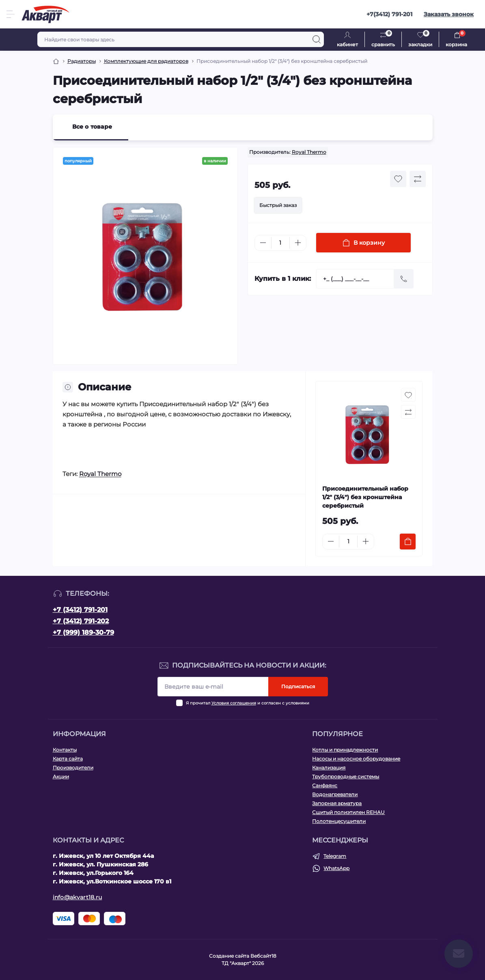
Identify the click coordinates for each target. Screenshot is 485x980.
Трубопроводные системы (346, 776)
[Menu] (11, 14)
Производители (73, 768)
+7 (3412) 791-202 (81, 621)
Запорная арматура (337, 803)
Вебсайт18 (263, 956)
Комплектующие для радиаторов (146, 61)
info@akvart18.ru (78, 897)
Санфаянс (325, 785)
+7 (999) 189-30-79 (83, 632)
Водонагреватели (335, 794)
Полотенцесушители (339, 821)
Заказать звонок (449, 14)
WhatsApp (336, 868)
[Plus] (298, 243)
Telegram (335, 856)
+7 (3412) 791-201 (80, 610)
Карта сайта (68, 759)
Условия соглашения (234, 703)
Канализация (329, 768)
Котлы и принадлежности (345, 750)
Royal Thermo (309, 152)
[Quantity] (280, 243)
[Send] (404, 279)
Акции (61, 776)
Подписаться (298, 686)
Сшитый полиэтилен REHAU (348, 812)
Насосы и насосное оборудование (356, 759)
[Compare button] (418, 179)
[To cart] (408, 542)
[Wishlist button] (398, 179)
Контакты (65, 750)
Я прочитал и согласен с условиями (248, 703)
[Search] (317, 39)
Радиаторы (82, 61)
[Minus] (263, 243)
